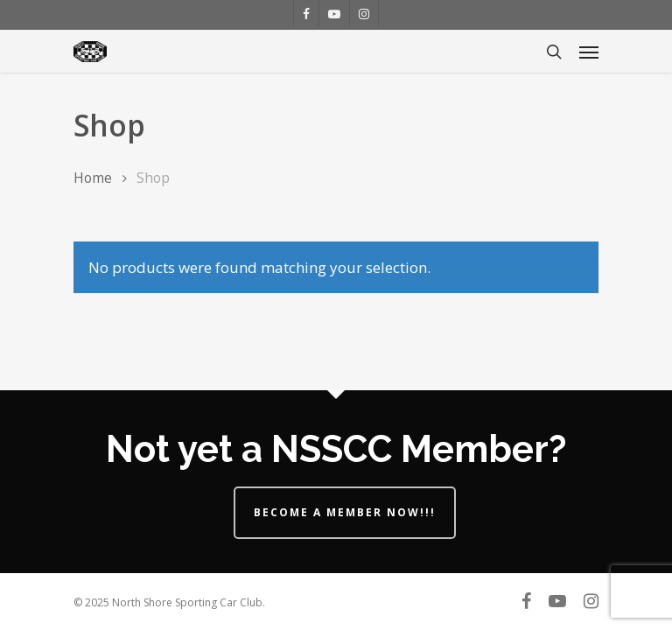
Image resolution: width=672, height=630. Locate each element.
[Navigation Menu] (589, 52)
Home (93, 178)
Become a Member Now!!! (345, 512)
